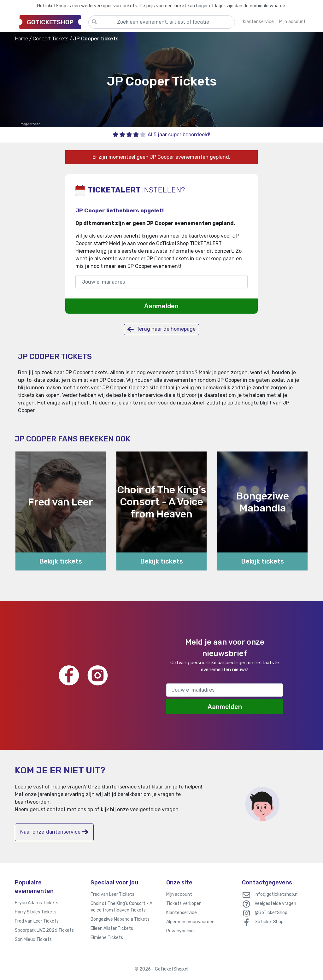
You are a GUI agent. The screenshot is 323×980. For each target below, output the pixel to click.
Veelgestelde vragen (275, 903)
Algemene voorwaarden (190, 922)
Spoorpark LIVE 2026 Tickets (44, 930)
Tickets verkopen (184, 903)
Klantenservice (182, 913)
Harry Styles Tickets (36, 912)
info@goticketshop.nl (276, 894)
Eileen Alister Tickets (112, 928)
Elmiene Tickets (107, 938)
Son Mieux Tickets (33, 939)
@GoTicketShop (271, 913)
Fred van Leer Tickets (37, 921)
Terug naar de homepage (161, 329)
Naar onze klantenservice (54, 832)
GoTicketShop (269, 922)
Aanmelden (161, 306)
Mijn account (179, 894)
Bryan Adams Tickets (37, 903)
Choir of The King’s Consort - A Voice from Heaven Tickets (121, 907)
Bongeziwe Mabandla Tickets (120, 919)
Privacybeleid (180, 931)
